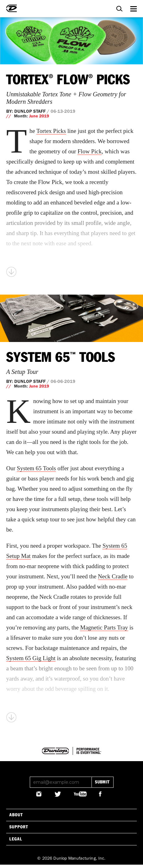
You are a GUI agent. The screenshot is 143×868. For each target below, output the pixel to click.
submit (102, 782)
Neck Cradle (113, 576)
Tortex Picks (51, 131)
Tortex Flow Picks (68, 80)
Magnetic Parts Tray (104, 627)
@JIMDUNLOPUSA (39, 794)
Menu (133, 8)
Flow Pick (90, 151)
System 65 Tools (61, 358)
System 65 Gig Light (31, 658)
